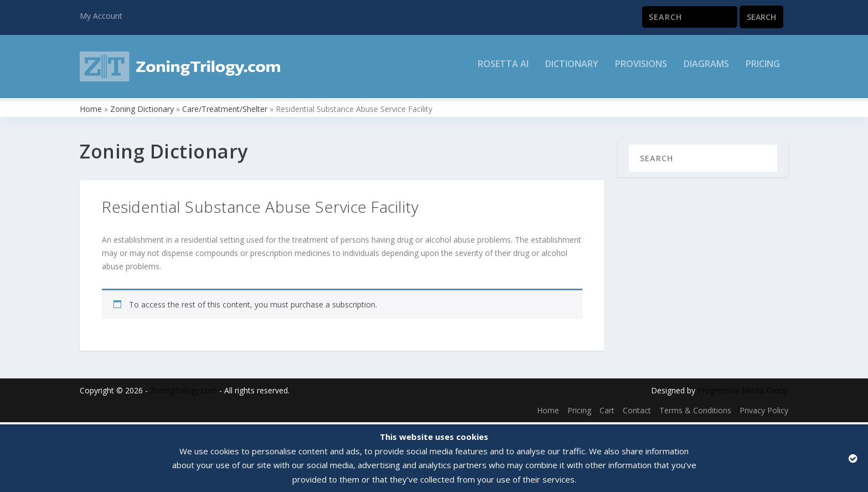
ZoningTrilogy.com (184, 393)
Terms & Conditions (695, 412)
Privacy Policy (764, 412)
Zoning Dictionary (142, 111)
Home (91, 111)
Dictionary (572, 70)
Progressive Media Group (743, 393)
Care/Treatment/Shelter (225, 111)
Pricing (763, 70)
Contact (637, 412)
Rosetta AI (503, 70)
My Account (101, 16)
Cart (607, 412)
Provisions (641, 70)
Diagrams (706, 70)
